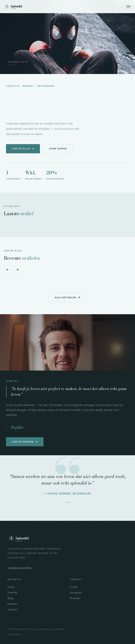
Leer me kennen (25, 442)
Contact (13, 609)
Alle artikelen (67, 297)
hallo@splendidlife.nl (20, 568)
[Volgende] (17, 270)
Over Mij (12, 593)
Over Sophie (58, 149)
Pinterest (75, 598)
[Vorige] (8, 270)
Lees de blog (23, 149)
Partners (12, 604)
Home (11, 587)
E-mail (73, 587)
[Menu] (128, 7)
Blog (10, 598)
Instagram (76, 593)
